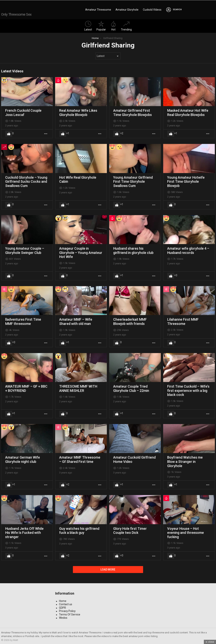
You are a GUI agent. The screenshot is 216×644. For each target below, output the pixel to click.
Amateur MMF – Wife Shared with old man (76, 321)
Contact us (66, 603)
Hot (113, 25)
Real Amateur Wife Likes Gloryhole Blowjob (78, 112)
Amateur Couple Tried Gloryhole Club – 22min (131, 388)
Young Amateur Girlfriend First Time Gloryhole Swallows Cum (133, 181)
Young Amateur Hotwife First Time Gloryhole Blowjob (186, 181)
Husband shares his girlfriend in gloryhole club (133, 250)
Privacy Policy (67, 610)
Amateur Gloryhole (127, 9)
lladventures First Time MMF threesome (23, 321)
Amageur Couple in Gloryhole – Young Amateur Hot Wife (81, 252)
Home (63, 600)
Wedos (63, 617)
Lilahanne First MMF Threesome (183, 321)
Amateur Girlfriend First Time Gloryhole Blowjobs (132, 112)
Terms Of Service (70, 614)
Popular (101, 25)
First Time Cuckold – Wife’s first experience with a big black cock (188, 390)
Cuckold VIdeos (152, 9)
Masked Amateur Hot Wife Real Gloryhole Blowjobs (188, 112)
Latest (88, 25)
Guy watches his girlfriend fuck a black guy (79, 530)
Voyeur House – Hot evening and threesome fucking (186, 532)
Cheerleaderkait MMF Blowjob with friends (130, 321)
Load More (108, 569)
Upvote (9, 133)
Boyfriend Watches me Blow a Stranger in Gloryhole (185, 461)
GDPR (62, 607)
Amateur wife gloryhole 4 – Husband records (188, 250)
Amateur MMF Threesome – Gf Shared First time (80, 459)
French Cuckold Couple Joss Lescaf (23, 112)
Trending (126, 25)
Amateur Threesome (98, 9)
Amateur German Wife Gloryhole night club (23, 459)
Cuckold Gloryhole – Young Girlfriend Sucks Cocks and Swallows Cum (26, 181)
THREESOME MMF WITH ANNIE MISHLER (78, 388)
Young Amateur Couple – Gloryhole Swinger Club (25, 250)
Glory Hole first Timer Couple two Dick (130, 530)
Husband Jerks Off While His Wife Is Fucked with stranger (24, 532)
